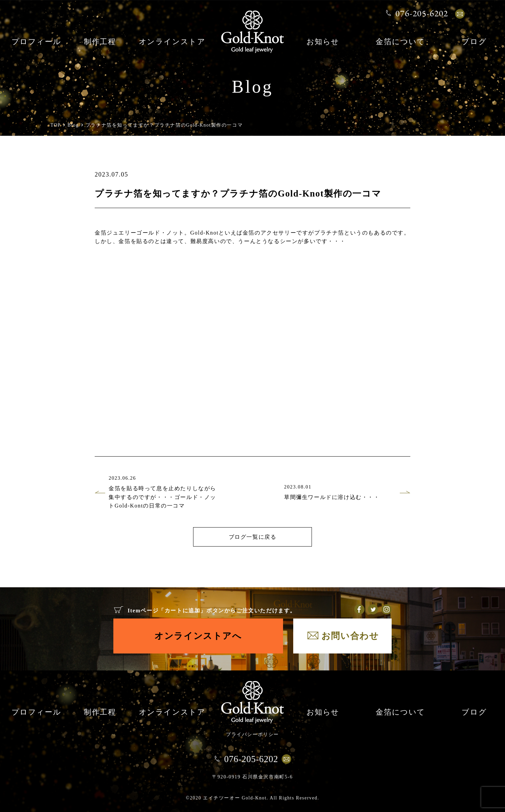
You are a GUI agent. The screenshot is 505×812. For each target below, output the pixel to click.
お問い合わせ (350, 636)
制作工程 (100, 42)
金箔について (400, 42)
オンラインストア (172, 42)
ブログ (474, 42)
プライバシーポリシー (252, 734)
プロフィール (36, 42)
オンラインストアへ (198, 636)
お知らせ (323, 42)
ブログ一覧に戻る (253, 537)
